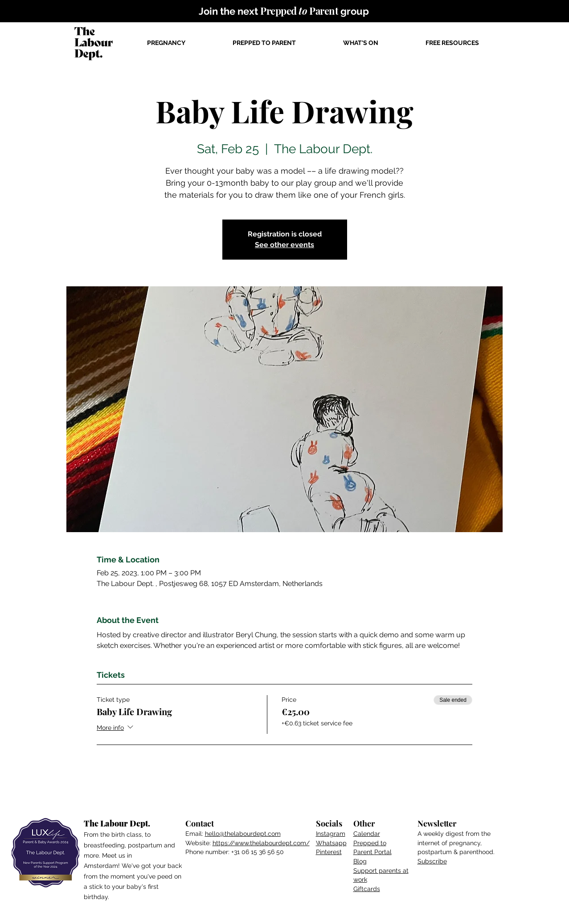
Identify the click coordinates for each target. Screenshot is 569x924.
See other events (284, 245)
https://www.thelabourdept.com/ (261, 843)
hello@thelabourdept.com (243, 834)
